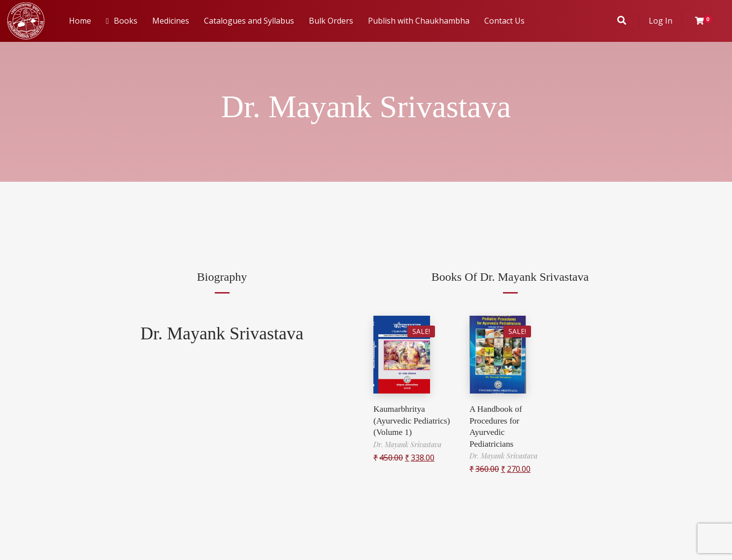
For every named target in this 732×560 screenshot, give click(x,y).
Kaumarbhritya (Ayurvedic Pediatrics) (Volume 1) (413, 420)
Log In (661, 21)
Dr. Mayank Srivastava (222, 333)
